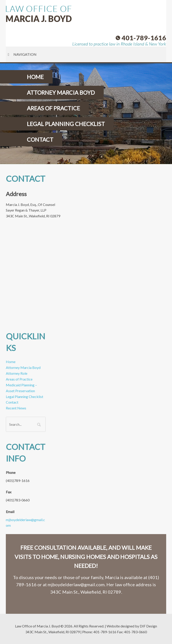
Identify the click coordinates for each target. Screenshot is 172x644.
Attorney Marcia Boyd (23, 367)
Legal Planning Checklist (25, 397)
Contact (12, 402)
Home (11, 362)
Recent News (16, 408)
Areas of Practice (19, 379)
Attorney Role (17, 373)
